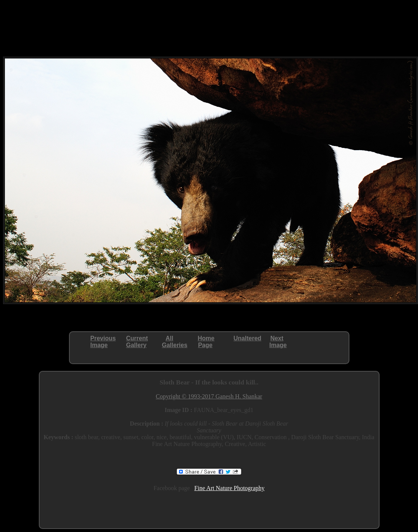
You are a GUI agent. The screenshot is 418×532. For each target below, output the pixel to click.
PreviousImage (103, 342)
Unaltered (248, 338)
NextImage (278, 342)
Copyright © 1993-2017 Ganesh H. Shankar (209, 396)
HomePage (206, 342)
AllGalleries (175, 342)
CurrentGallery (137, 342)
